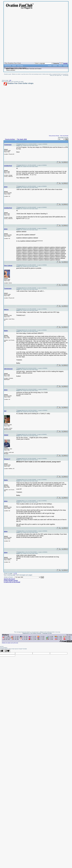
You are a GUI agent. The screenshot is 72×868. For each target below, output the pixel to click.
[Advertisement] (43, 37)
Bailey (6, 331)
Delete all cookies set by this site (10, 643)
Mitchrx (6, 310)
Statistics (14, 66)
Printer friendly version (11, 580)
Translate (63, 63)
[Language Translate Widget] (44, 63)
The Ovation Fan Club (13, 63)
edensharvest (8, 369)
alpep (6, 187)
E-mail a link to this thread (12, 582)
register (24, 68)
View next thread (64, 136)
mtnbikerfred (8, 166)
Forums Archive (10, 139)
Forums (50, 66)
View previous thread (54, 136)
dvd (5, 411)
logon (20, 68)
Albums (60, 66)
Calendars (55, 66)
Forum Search (8, 66)
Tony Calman (8, 266)
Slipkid (6, 435)
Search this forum (9, 579)
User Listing (20, 66)
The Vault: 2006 (22, 139)
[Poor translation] (7, 651)
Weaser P (7, 459)
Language (65, 66)
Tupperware (8, 145)
